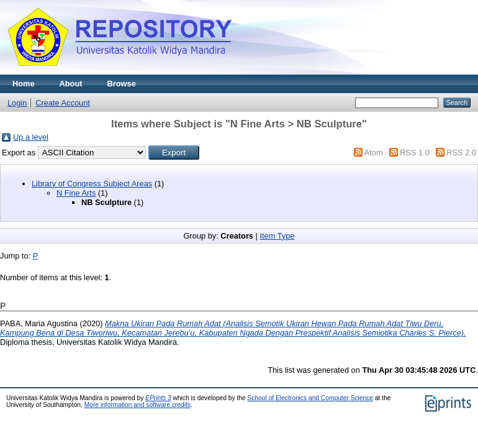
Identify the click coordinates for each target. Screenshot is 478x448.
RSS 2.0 (461, 153)
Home (24, 84)
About (71, 84)
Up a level (31, 137)
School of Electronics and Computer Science (311, 398)
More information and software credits (138, 405)
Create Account (63, 103)
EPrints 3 (158, 398)
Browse (122, 84)
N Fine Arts (76, 193)
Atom (374, 153)
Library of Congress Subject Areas (92, 184)
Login (17, 103)
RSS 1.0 (415, 153)
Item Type (277, 236)
